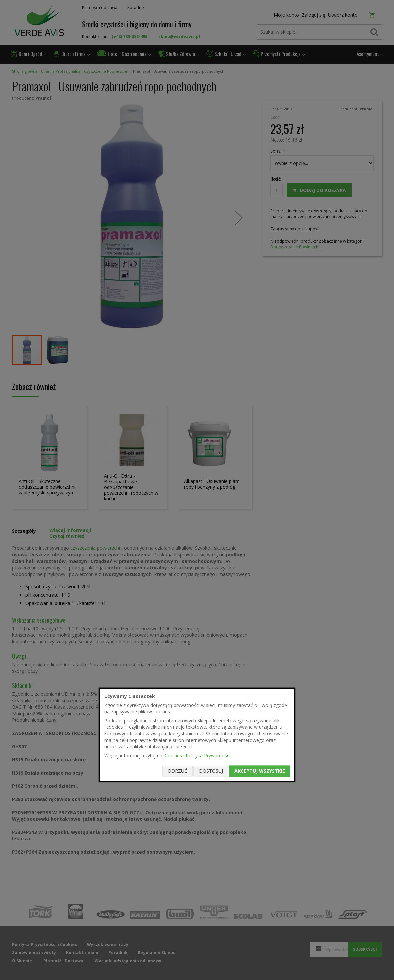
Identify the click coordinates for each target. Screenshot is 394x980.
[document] (197, 735)
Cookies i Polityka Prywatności (197, 755)
